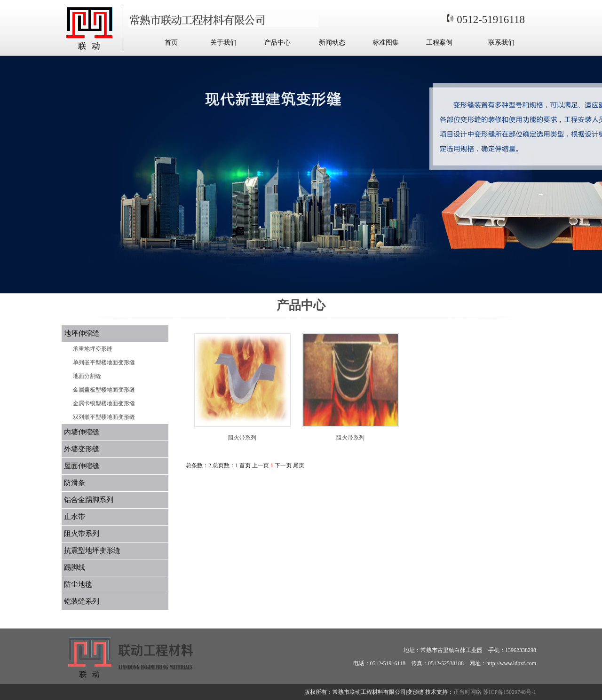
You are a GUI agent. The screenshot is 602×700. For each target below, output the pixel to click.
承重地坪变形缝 (93, 349)
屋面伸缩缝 (82, 466)
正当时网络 (467, 692)
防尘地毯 (78, 584)
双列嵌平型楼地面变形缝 (104, 417)
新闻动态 (332, 43)
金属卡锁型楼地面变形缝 (104, 403)
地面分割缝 (87, 376)
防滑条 (75, 483)
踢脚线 (75, 567)
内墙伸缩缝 (82, 432)
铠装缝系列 (82, 601)
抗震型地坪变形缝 (92, 551)
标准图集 (386, 43)
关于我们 (223, 43)
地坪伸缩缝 (82, 333)
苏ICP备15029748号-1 (510, 692)
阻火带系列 (82, 534)
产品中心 (277, 43)
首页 (171, 43)
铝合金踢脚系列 (89, 500)
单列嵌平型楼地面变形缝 (104, 362)
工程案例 (439, 43)
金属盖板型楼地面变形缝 (104, 390)
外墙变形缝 (82, 449)
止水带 (75, 517)
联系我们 (501, 43)
